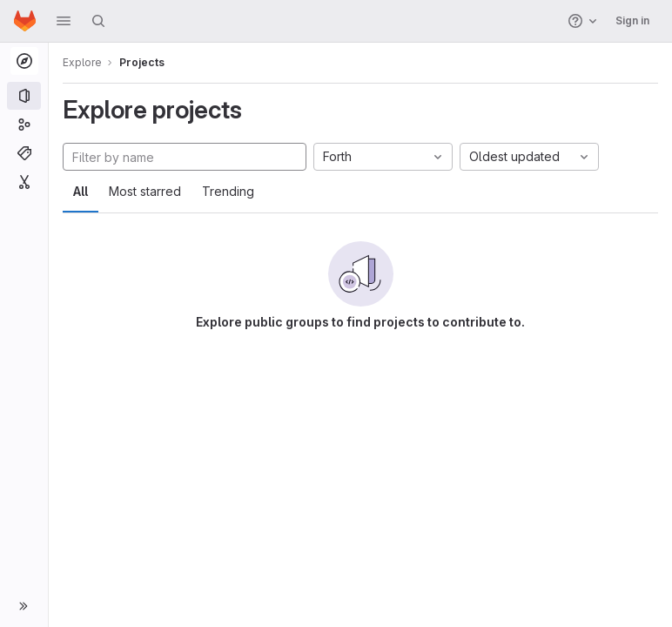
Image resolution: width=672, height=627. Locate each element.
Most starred (145, 191)
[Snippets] (24, 182)
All (81, 191)
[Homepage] (25, 21)
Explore (82, 62)
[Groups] (24, 125)
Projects (142, 62)
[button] (64, 21)
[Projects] (24, 96)
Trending (228, 191)
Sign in (632, 20)
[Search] (98, 21)
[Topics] (24, 153)
